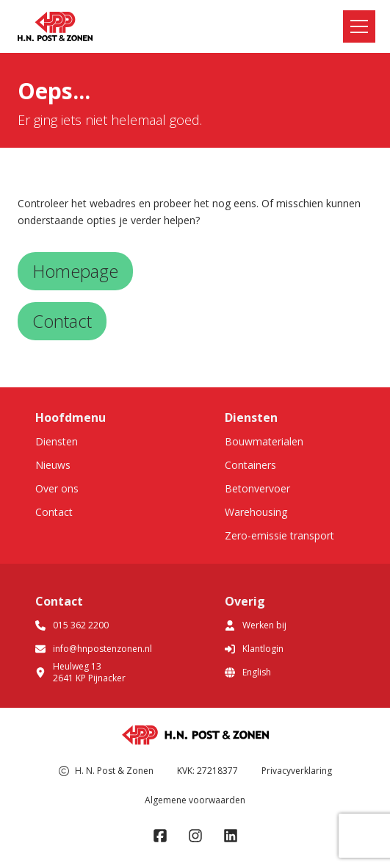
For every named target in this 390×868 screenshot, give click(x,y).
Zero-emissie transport (279, 535)
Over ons (57, 488)
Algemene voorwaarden (195, 800)
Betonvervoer (257, 488)
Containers (250, 465)
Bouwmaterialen (264, 441)
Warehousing (256, 512)
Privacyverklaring (297, 771)
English (248, 672)
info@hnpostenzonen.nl (94, 649)
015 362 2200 (72, 625)
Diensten (57, 441)
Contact (54, 512)
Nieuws (53, 465)
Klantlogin (254, 649)
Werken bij (256, 625)
